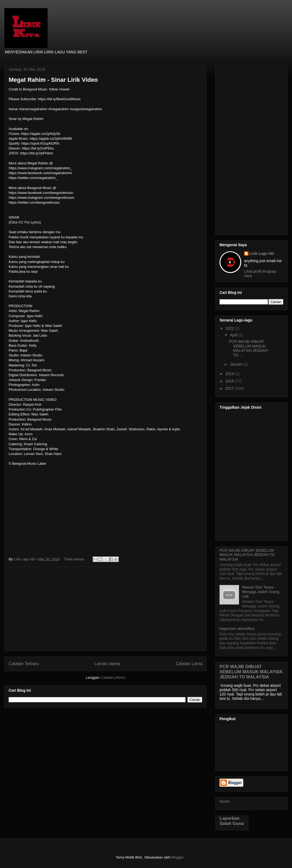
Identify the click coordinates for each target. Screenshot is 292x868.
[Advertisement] (105, 609)
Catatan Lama (189, 664)
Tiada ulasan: (75, 559)
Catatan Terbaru (24, 664)
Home (225, 801)
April (234, 335)
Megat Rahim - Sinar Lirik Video (53, 80)
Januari (237, 364)
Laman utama (107, 664)
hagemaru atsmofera (237, 629)
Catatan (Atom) (113, 677)
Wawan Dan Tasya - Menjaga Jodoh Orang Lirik (261, 592)
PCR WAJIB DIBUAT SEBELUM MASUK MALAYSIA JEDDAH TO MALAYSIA (247, 555)
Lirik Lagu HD (262, 253)
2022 (230, 329)
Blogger (177, 857)
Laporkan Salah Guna (232, 821)
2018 (230, 381)
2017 (230, 388)
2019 (230, 374)
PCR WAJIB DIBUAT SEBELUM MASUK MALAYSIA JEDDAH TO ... (248, 348)
